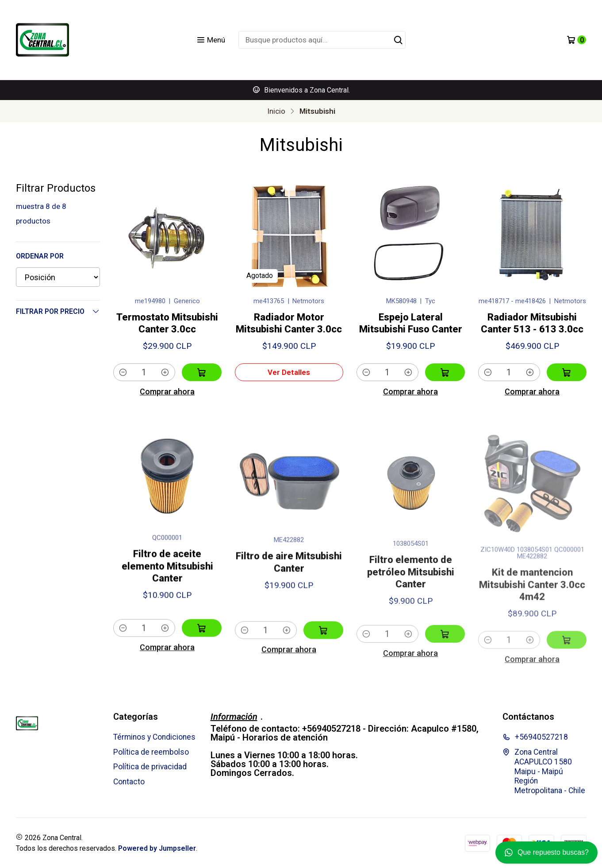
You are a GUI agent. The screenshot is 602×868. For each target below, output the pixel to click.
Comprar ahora (167, 392)
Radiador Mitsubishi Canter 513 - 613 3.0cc (532, 323)
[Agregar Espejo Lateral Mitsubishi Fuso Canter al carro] (445, 372)
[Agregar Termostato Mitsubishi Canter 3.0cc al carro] (202, 372)
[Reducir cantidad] (123, 372)
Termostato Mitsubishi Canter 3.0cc (167, 323)
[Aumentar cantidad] (165, 372)
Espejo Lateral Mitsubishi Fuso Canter (411, 323)
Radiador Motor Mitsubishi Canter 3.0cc (289, 323)
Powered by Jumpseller (157, 848)
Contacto (129, 782)
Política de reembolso (151, 752)
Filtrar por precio (58, 311)
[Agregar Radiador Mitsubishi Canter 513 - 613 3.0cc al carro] (567, 372)
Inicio (276, 111)
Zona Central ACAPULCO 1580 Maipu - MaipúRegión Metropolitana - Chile (544, 772)
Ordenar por (40, 256)
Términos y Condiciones (154, 737)
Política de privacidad (150, 767)
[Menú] (211, 40)
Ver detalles (289, 372)
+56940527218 (535, 737)
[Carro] (576, 40)
